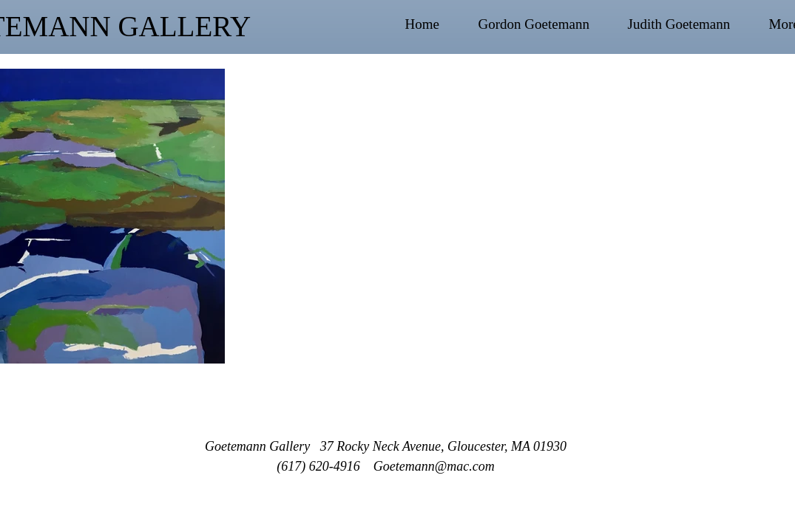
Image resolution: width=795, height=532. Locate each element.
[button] (546, 24)
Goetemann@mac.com (434, 466)
